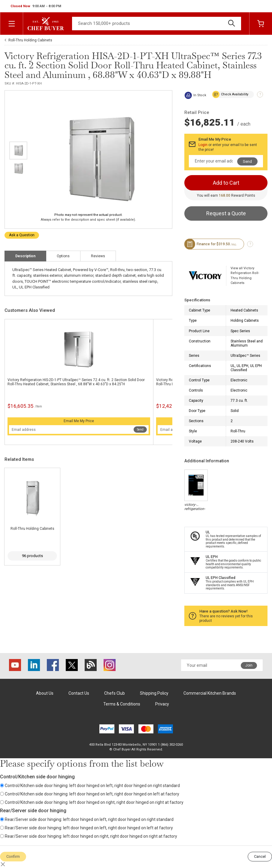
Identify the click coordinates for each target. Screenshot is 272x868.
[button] (36, 6)
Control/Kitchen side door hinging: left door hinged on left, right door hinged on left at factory (90, 794)
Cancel (260, 856)
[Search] (157, 24)
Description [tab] (25, 256)
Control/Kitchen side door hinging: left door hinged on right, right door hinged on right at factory (92, 802)
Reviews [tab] (98, 256)
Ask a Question (22, 235)
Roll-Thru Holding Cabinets (30, 40)
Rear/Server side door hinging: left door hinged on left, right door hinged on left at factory (86, 828)
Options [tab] (63, 256)
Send (140, 430)
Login (203, 145)
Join (249, 665)
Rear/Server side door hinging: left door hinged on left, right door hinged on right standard (87, 819)
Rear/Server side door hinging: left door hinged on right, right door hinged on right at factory (89, 836)
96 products (32, 556)
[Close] (3, 864)
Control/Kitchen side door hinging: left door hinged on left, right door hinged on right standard (90, 786)
